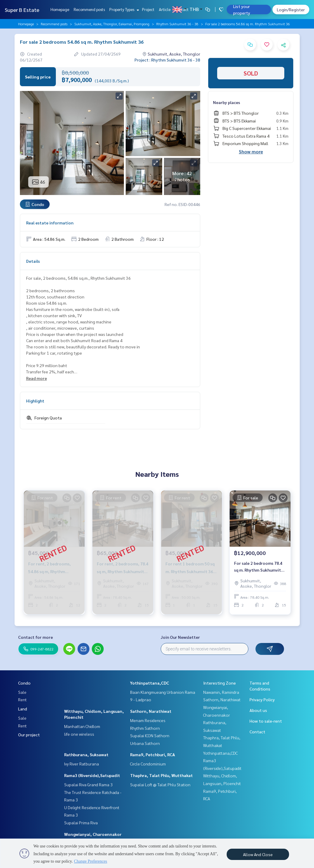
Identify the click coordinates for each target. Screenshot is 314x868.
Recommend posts (89, 9)
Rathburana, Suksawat (86, 754)
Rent (22, 699)
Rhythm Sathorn (145, 728)
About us (258, 710)
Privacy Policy (262, 699)
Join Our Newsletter (180, 637)
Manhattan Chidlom (82, 726)
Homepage (60, 9)
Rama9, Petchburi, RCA (153, 754)
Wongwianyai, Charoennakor (93, 834)
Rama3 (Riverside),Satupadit (92, 775)
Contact (182, 9)
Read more (37, 378)
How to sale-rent (266, 721)
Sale (22, 692)
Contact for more (35, 637)
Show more (251, 151)
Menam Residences (148, 720)
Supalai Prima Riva (81, 823)
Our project (29, 735)
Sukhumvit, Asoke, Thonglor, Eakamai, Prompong (112, 24)
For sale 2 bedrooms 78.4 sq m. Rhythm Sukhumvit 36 (258, 568)
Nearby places (227, 102)
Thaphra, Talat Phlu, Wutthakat (161, 775)
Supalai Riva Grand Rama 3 (88, 784)
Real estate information (50, 223)
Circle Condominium (148, 764)
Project (148, 9)
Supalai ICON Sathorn (150, 735)
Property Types (123, 9)
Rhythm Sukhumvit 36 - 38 (177, 24)
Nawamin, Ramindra (221, 692)
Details (33, 261)
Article (165, 9)
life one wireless (79, 734)
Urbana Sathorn (145, 743)
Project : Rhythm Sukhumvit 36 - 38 (167, 60)
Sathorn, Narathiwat (151, 711)
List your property (242, 10)
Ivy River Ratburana (82, 764)
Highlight (35, 401)
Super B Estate (22, 10)
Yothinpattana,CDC (150, 683)
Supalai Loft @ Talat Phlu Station (160, 784)
